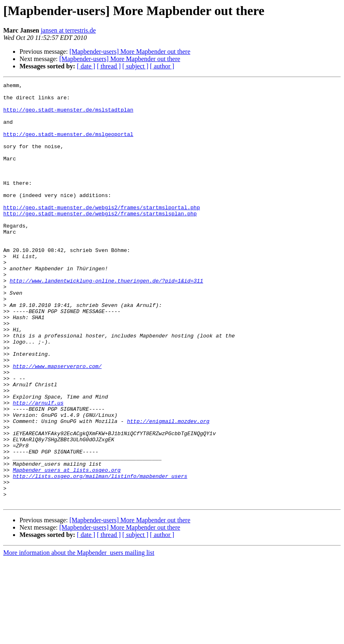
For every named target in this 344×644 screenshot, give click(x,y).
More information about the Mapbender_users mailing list (79, 637)
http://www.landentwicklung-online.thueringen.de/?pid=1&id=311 (107, 321)
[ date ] (86, 66)
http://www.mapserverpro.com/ (57, 423)
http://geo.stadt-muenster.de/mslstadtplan (68, 116)
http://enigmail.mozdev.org (168, 489)
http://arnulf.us (38, 467)
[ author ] (162, 66)
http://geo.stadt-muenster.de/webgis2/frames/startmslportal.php (102, 233)
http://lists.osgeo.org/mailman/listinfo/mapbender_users (100, 555)
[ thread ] (109, 66)
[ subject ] (135, 66)
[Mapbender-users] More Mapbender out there (130, 51)
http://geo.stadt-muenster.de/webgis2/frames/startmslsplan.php (100, 240)
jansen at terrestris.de (68, 30)
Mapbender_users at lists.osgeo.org (66, 548)
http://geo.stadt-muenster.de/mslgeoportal (68, 145)
